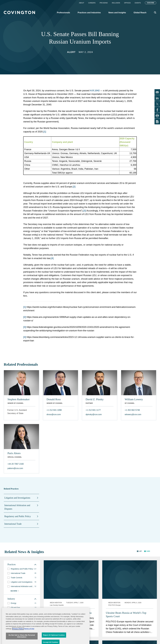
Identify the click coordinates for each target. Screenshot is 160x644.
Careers (92, 3)
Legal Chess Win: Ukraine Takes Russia (69, 613)
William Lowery (134, 399)
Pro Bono (104, 3)
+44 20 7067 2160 (16, 464)
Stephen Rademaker (19, 399)
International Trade (13, 524)
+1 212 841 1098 (54, 410)
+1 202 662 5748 (132, 410)
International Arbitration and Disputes (17, 507)
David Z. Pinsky (95, 399)
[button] (139, 551)
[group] (22, 569)
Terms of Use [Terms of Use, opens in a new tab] (29, 641)
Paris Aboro (14, 453)
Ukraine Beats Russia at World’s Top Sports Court (126, 614)
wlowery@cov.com (133, 414)
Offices (127, 3)
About (82, 3)
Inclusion (116, 3)
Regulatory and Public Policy (18, 516)
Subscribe (151, 3)
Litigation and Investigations (17, 498)
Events (138, 3)
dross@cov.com (54, 414)
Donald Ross (54, 399)
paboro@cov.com (15, 468)
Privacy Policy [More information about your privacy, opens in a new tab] (18, 641)
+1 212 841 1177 (93, 410)
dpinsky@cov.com (94, 414)
